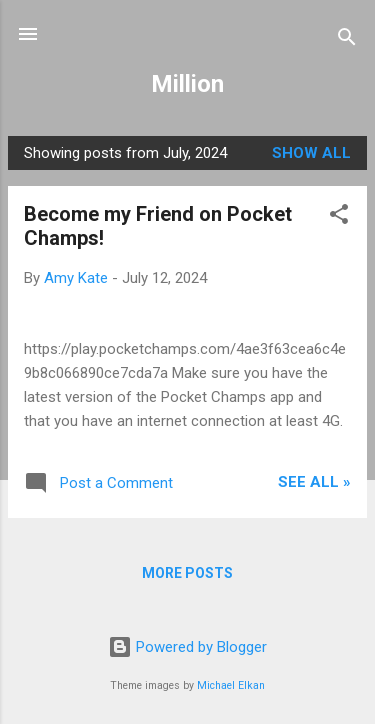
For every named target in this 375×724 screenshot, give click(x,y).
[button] (339, 217)
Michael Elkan (231, 685)
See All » (314, 482)
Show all (311, 153)
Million (187, 84)
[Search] (347, 40)
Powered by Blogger (187, 647)
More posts (187, 573)
